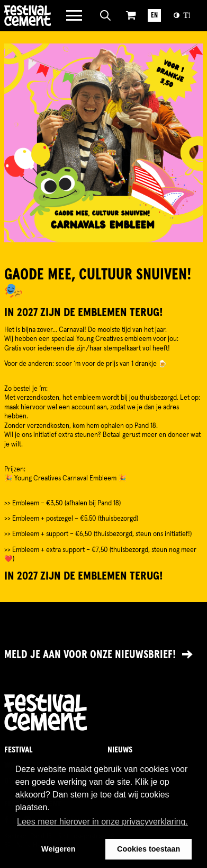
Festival (19, 750)
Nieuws (120, 750)
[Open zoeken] (106, 15)
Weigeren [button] (58, 849)
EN (154, 16)
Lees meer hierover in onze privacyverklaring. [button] (102, 822)
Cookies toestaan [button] (148, 849)
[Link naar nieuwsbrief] (103, 655)
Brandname (28, 16)
